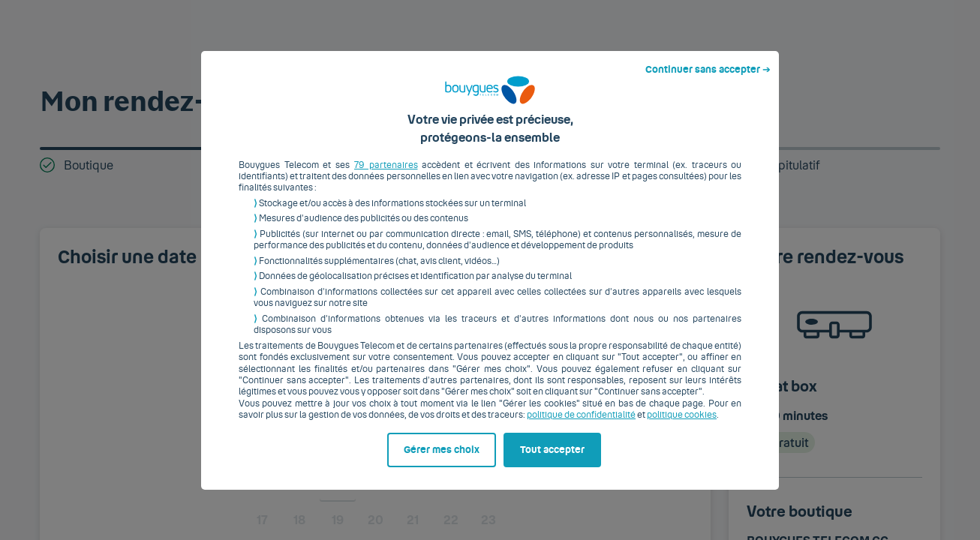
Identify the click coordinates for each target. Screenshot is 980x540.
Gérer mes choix (442, 461)
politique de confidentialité (581, 427)
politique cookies (682, 427)
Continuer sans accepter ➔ (708, 81)
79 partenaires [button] (386, 176)
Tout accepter (552, 461)
